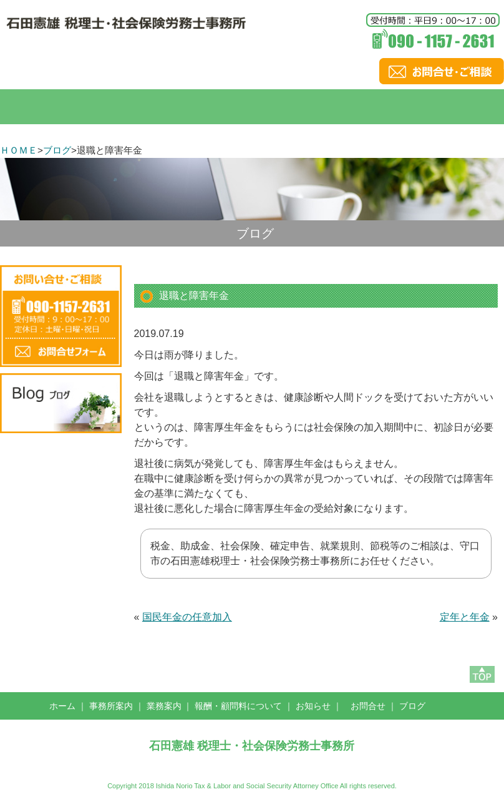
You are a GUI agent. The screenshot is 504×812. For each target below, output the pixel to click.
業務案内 (164, 706)
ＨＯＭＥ (19, 150)
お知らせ (313, 706)
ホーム (62, 706)
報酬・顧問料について (238, 706)
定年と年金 (465, 617)
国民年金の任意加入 (187, 617)
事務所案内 (111, 706)
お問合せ (368, 706)
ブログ (57, 150)
